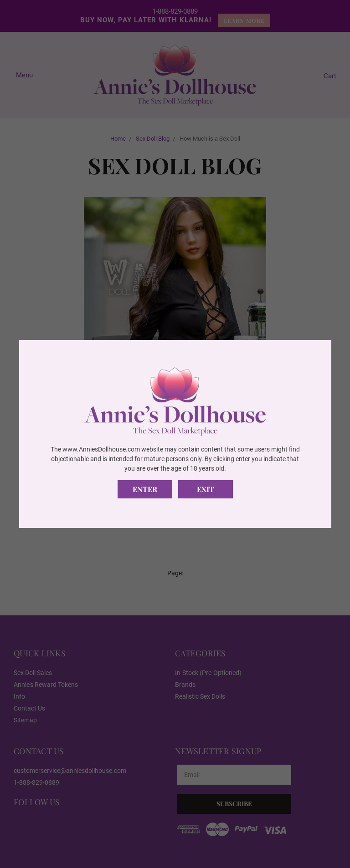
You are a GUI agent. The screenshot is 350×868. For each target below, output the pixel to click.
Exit (206, 489)
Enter (145, 489)
